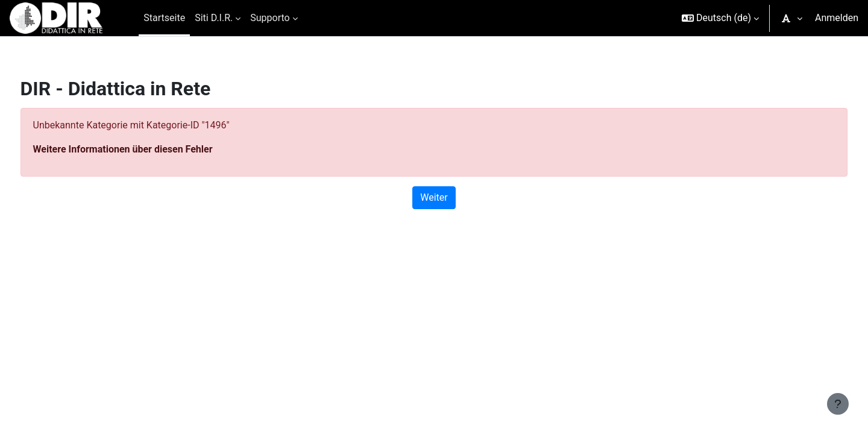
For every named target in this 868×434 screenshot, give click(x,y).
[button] (720, 18)
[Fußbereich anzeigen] (838, 404)
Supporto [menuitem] (270, 18)
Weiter (434, 197)
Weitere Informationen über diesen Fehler (145, 149)
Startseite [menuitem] (164, 18)
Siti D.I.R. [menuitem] (214, 18)
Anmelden (837, 18)
